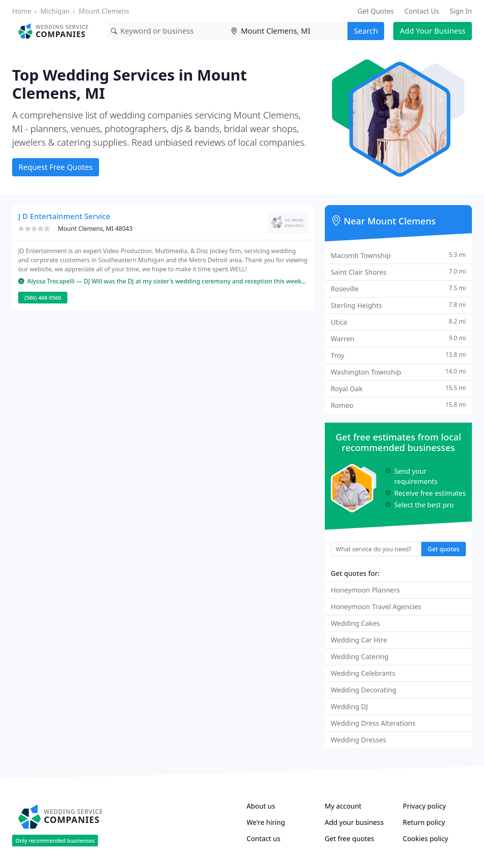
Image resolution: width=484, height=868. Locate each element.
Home (22, 11)
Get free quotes (350, 838)
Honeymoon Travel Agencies (376, 607)
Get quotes (444, 549)
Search (366, 31)
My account (343, 806)
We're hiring (266, 822)
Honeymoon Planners (365, 590)
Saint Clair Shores (398, 272)
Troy (398, 355)
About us (261, 806)
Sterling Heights (398, 305)
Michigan (55, 11)
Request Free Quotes (56, 167)
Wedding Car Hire (359, 640)
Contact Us (422, 11)
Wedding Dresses (359, 740)
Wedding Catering (360, 656)
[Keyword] (167, 31)
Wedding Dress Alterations (373, 723)
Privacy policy (424, 806)
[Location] (287, 31)
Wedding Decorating (364, 690)
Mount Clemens (104, 11)
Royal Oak (398, 388)
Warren (398, 338)
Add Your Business (433, 31)
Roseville (398, 289)
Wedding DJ (349, 706)
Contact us (264, 838)
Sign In (461, 11)
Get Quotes (376, 11)
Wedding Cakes (355, 623)
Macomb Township (398, 255)
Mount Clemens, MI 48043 (95, 229)
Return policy (424, 822)
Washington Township (398, 372)
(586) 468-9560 (43, 298)
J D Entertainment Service (64, 216)
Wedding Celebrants (363, 673)
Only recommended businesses (55, 841)
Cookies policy (425, 838)
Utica (398, 322)
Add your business (354, 822)
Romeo (398, 405)
